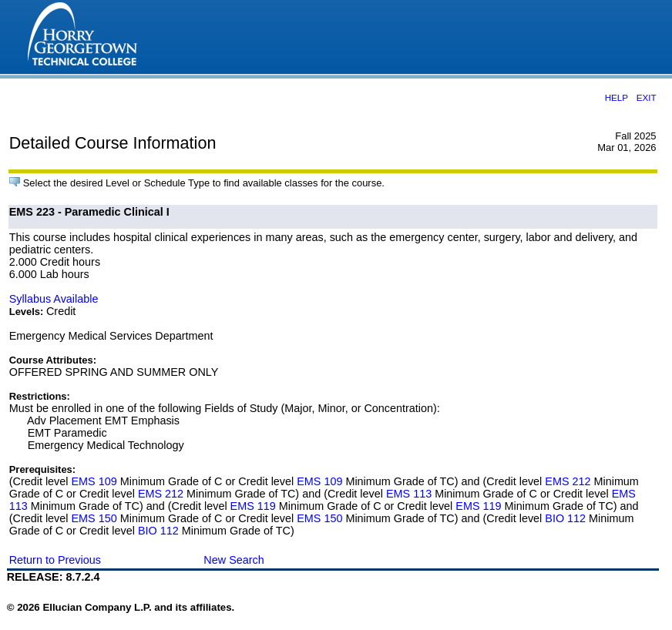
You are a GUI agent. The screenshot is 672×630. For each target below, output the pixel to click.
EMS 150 (94, 518)
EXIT (647, 97)
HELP (617, 97)
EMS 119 (253, 506)
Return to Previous (55, 560)
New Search (234, 560)
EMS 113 (409, 494)
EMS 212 (568, 481)
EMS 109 (94, 481)
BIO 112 (565, 518)
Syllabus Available (54, 299)
